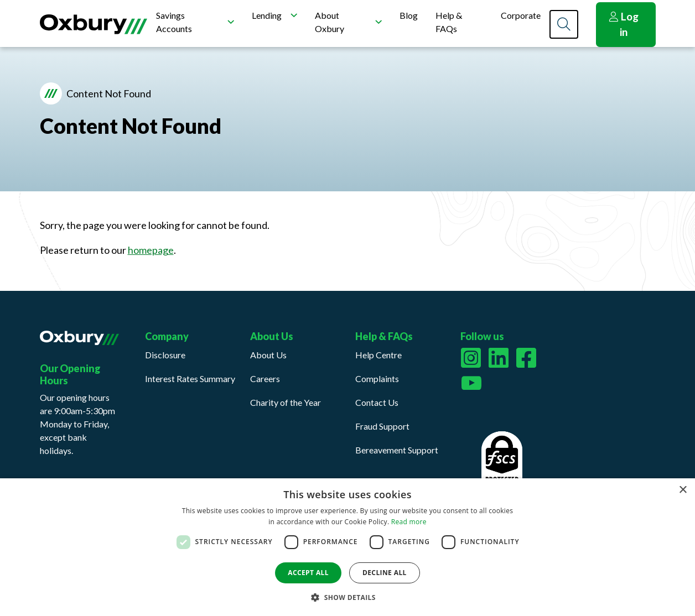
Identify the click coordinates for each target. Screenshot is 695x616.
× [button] (683, 490)
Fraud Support (382, 426)
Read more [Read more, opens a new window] (409, 522)
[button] (347, 597)
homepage (151, 250)
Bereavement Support (397, 450)
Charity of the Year (286, 402)
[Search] (564, 24)
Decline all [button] (385, 573)
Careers (265, 379)
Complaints (377, 379)
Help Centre (378, 355)
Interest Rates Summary (190, 379)
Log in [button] (624, 24)
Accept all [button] (308, 573)
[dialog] (347, 547)
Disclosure (165, 355)
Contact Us (377, 402)
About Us (268, 355)
